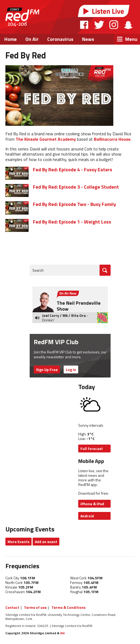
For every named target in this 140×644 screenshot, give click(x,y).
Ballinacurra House (112, 139)
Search (38, 270)
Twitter (99, 25)
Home (11, 39)
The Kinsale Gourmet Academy (46, 139)
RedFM (22, 17)
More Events (18, 542)
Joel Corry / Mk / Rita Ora (64, 315)
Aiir (63, 633)
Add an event (46, 542)
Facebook (84, 25)
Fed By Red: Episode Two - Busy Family (74, 204)
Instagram (114, 25)
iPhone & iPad (92, 504)
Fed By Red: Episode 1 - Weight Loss (72, 222)
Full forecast (92, 448)
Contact (12, 607)
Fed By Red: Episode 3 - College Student (76, 187)
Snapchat (128, 25)
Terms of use (35, 607)
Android (87, 516)
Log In (71, 369)
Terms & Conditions (69, 607)
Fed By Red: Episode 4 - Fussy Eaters (73, 170)
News (88, 39)
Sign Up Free (47, 369)
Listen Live (104, 11)
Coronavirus (60, 39)
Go (105, 270)
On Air (32, 39)
